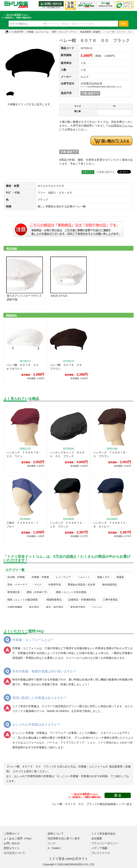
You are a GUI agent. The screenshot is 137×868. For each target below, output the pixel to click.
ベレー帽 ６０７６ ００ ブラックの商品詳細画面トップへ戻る (92, 804)
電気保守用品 (78, 607)
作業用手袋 (55, 585)
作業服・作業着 (40, 577)
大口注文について (14, 853)
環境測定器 (14, 592)
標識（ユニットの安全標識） (72, 592)
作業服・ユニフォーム (38, 32)
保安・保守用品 (55, 607)
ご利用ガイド (12, 834)
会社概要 (97, 838)
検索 (124, 24)
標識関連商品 (54, 600)
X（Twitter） (55, 848)
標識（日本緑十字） (38, 592)
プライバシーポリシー (105, 843)
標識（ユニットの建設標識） (24, 600)
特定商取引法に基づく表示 (64, 838)
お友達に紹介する (106, 172)
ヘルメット (84, 577)
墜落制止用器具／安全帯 (82, 585)
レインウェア (63, 577)
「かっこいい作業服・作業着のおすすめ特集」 (82, 776)
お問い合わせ (12, 843)
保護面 (120, 577)
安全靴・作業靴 (16, 577)
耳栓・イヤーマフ (17, 585)
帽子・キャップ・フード (64, 32)
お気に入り (88, 172)
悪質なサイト (12, 848)
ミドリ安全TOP (14, 32)
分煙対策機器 (15, 607)
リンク (52, 843)
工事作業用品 (110, 600)
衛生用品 (34, 607)
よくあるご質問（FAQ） (18, 838)
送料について (56, 834)
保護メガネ (103, 577)
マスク (38, 585)
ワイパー (97, 607)
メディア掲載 (99, 848)
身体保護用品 (110, 585)
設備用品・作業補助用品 (82, 600)
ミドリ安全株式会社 (103, 834)
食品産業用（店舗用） (91, 32)
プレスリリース (101, 853)
